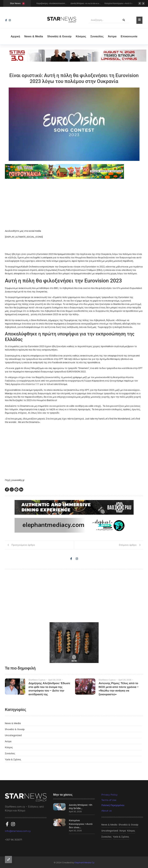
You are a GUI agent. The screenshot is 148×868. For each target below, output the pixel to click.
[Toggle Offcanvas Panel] (139, 20)
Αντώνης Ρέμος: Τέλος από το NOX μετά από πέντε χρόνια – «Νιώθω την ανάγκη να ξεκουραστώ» (120, 686)
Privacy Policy (109, 795)
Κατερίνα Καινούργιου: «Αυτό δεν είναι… (80, 822)
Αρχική (15, 36)
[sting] (74, 61)
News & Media (34, 36)
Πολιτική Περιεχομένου (113, 805)
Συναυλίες (97, 36)
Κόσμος (81, 36)
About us (107, 811)
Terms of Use (109, 800)
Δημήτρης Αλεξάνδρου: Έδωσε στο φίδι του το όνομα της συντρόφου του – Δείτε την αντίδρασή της (50, 686)
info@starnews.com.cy (18, 829)
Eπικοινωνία (129, 36)
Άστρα (112, 36)
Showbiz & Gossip (59, 36)
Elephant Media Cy (84, 862)
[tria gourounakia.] (74, 171)
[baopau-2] (74, 643)
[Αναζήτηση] (104, 20)
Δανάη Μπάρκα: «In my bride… (81, 806)
